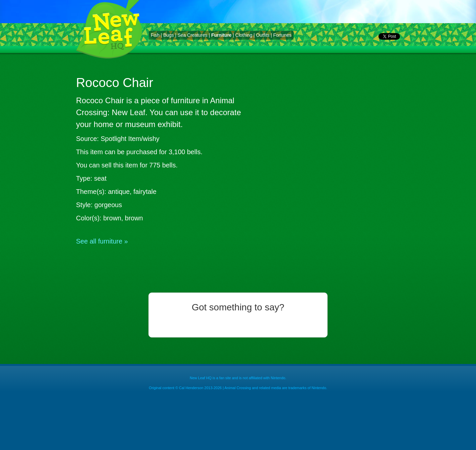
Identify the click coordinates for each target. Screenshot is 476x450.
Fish (155, 35)
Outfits (263, 35)
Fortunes (282, 35)
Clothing (244, 35)
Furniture (221, 35)
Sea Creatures (192, 35)
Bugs (169, 35)
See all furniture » (102, 241)
